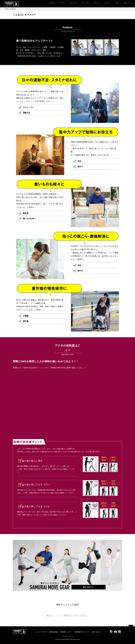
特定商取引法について (82, 632)
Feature (63, 3)
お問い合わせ (96, 632)
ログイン (127, 3)
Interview (73, 3)
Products (52, 3)
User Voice (85, 3)
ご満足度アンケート (66, 632)
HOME (7, 9)
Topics (107, 3)
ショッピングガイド (41, 632)
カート (119, 3)
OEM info (97, 3)
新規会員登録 (53, 632)
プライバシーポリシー (68, 637)
